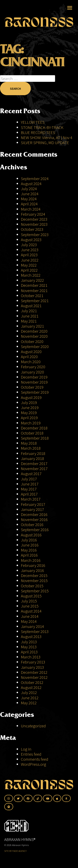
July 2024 (29, 189)
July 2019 (29, 402)
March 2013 (31, 657)
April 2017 (29, 494)
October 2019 (32, 387)
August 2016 (31, 535)
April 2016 (29, 555)
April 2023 (29, 255)
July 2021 (29, 311)
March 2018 (31, 448)
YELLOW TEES (33, 122)
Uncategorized (33, 726)
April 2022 (29, 270)
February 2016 (33, 565)
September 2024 (35, 179)
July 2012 (29, 692)
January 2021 (32, 326)
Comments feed (35, 759)
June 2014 (30, 616)
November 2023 (34, 224)
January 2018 (32, 458)
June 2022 (30, 260)
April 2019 (29, 418)
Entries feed (31, 754)
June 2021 (30, 316)
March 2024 (31, 209)
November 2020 (34, 336)
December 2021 (34, 285)
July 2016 (29, 540)
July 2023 (29, 245)
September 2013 (35, 631)
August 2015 (31, 596)
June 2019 (30, 408)
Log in (26, 749)
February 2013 (33, 662)
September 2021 (35, 301)
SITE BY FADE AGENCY (15, 851)
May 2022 (29, 265)
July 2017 (29, 479)
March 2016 (31, 560)
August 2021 (31, 306)
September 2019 (35, 392)
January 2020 (32, 372)
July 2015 (29, 601)
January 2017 (32, 509)
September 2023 (35, 235)
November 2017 (34, 469)
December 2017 (34, 464)
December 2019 (34, 377)
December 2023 (34, 219)
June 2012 (30, 698)
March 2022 (31, 275)
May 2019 (29, 413)
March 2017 (31, 499)
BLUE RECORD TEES (38, 132)
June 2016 (30, 545)
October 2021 (32, 296)
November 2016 (34, 519)
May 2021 (29, 321)
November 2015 (34, 581)
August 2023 (31, 240)
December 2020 (34, 331)
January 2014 (32, 626)
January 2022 (32, 280)
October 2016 (32, 525)
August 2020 (31, 352)
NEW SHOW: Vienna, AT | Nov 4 (47, 138)
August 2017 (31, 474)
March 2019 (31, 423)
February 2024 (33, 214)
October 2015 (32, 586)
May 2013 (29, 647)
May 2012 (29, 703)
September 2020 (35, 346)
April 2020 (29, 357)
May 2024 (29, 199)
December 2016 (34, 514)
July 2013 (29, 642)
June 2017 (30, 484)
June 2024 (30, 194)
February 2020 (33, 367)
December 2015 (34, 575)
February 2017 (33, 504)
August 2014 (31, 611)
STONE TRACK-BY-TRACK (42, 127)
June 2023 (30, 250)
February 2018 (33, 453)
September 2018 (35, 438)
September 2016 (35, 530)
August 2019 (31, 397)
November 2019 (34, 382)
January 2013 (32, 667)
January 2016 (32, 570)
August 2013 (31, 636)
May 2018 (29, 443)
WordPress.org (33, 764)
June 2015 (30, 606)
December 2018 (34, 428)
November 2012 (34, 677)
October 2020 (32, 341)
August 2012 (31, 687)
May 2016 (29, 550)
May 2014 (29, 621)
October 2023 (32, 229)
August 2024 (31, 184)
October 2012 (32, 682)
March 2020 (31, 362)
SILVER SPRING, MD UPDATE (45, 143)
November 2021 (34, 291)
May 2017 (29, 489)
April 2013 (29, 652)
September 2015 (35, 591)
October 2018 (32, 433)
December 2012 (34, 672)
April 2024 (29, 204)
